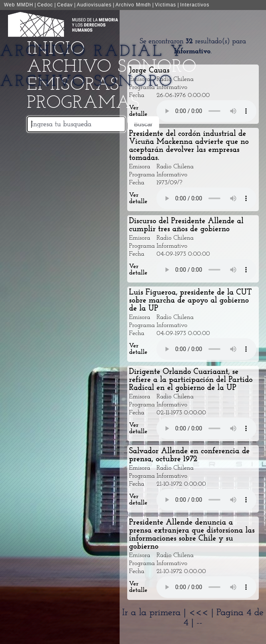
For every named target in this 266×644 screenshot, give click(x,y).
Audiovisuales (94, 5)
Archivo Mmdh (133, 5)
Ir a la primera (151, 613)
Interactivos (195, 5)
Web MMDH (19, 5)
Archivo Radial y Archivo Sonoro (92, 67)
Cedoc (45, 5)
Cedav (65, 5)
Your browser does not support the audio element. (206, 111)
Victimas (165, 5)
